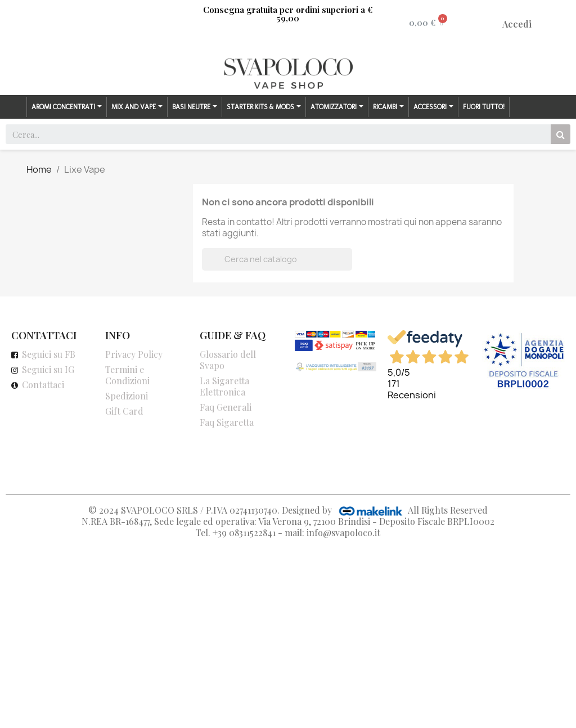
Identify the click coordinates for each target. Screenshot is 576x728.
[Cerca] (277, 259)
